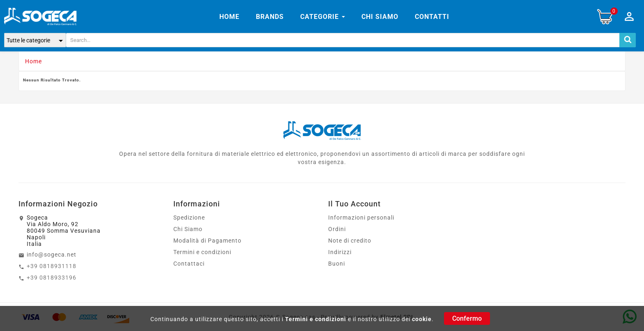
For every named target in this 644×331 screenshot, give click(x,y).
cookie (422, 319)
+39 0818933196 (52, 278)
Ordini (337, 229)
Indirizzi (340, 252)
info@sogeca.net (52, 255)
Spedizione (189, 218)
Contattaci (189, 264)
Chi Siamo (188, 229)
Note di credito (350, 241)
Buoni (337, 264)
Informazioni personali (361, 218)
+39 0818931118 (52, 266)
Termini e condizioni (316, 319)
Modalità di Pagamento (207, 241)
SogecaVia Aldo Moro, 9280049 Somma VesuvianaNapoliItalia (64, 231)
